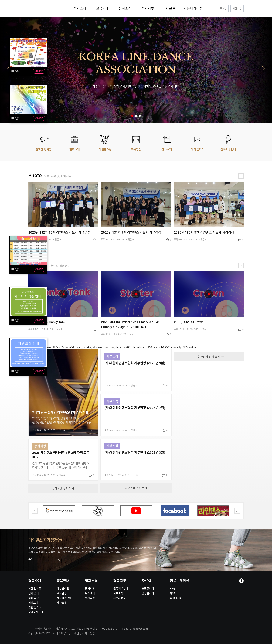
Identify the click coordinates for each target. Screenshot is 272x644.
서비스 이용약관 (62, 633)
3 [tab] (140, 116)
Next (263, 70)
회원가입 (237, 8)
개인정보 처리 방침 (84, 633)
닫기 (16, 371)
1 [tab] (132, 116)
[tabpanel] (136, 70)
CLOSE (39, 371)
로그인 (223, 8)
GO (30, 559)
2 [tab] (136, 116)
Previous (9, 70)
